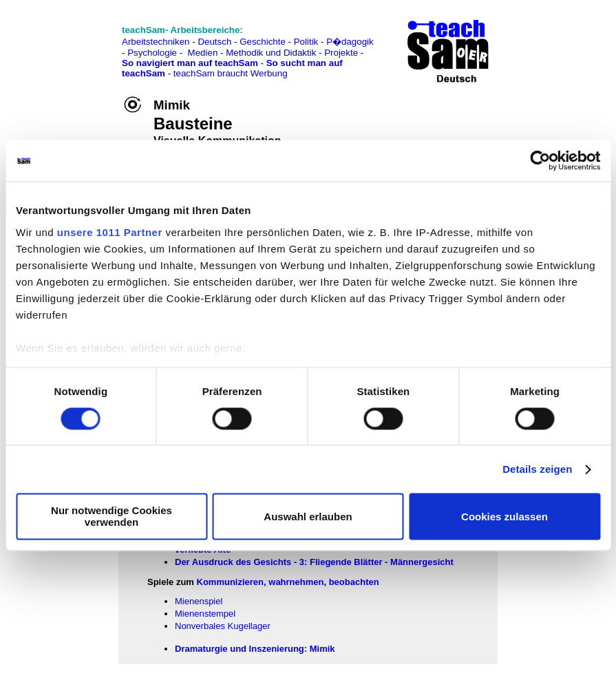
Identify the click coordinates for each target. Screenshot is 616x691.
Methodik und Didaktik (272, 53)
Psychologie (152, 53)
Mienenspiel (199, 601)
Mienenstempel (205, 614)
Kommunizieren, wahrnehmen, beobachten (288, 582)
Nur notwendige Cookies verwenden (111, 517)
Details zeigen (537, 469)
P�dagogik (350, 42)
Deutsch (214, 42)
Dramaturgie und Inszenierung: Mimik (255, 649)
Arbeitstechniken (156, 42)
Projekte (341, 53)
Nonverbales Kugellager (223, 626)
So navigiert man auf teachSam (190, 63)
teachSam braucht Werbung (231, 73)
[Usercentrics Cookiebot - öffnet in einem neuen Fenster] (540, 160)
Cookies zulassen (505, 517)
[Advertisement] (71, 42)
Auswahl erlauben (308, 517)
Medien (203, 53)
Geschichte (263, 42)
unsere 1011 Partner (110, 232)
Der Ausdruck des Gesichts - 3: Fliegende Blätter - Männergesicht (314, 562)
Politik (306, 42)
